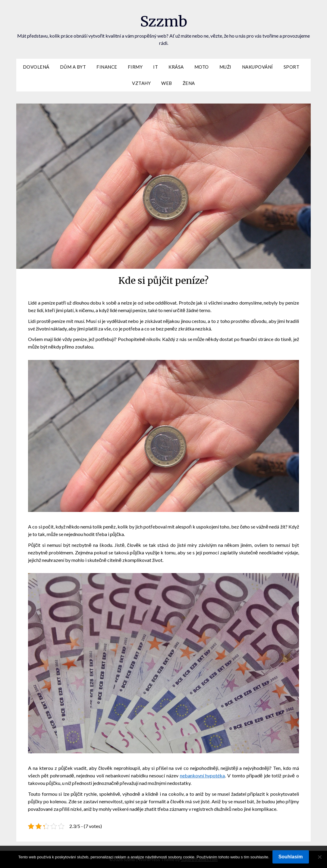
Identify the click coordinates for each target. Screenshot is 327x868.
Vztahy (141, 83)
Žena (189, 83)
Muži (225, 67)
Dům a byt (73, 67)
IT (156, 67)
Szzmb (164, 21)
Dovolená (36, 67)
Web (167, 83)
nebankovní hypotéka (203, 775)
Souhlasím (291, 857)
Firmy (135, 67)
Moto (202, 67)
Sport (292, 67)
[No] (319, 857)
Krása (176, 67)
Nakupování (258, 67)
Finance (107, 67)
